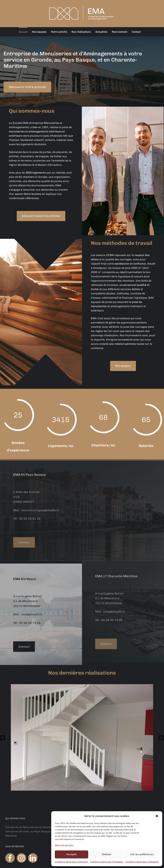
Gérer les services (64, 845)
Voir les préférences (142, 854)
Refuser (107, 854)
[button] (157, 816)
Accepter (71, 854)
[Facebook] (10, 858)
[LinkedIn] (33, 858)
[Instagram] (21, 858)
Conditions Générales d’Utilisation (72, 862)
